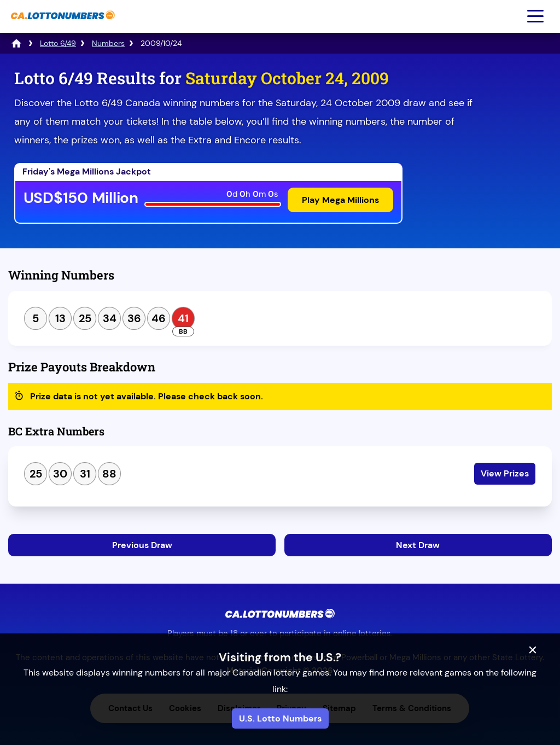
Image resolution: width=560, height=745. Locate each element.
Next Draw (418, 545)
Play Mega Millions (340, 200)
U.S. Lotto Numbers (280, 718)
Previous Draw (142, 545)
